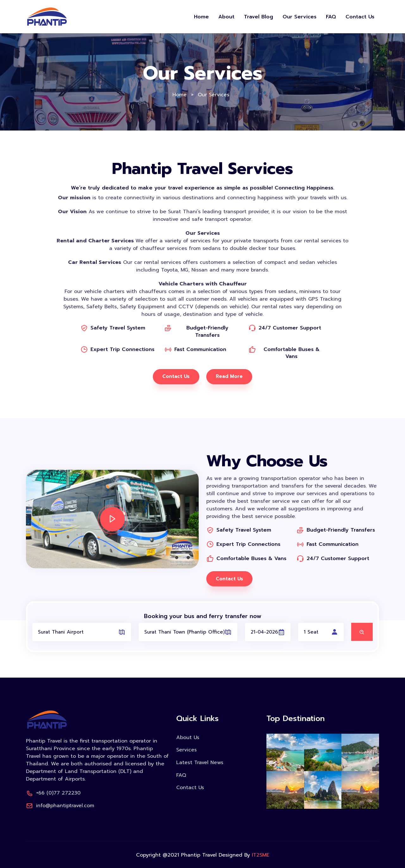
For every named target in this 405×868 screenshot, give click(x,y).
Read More (230, 376)
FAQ (331, 17)
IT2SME (260, 855)
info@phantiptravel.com (60, 805)
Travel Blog (259, 17)
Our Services (299, 17)
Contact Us (360, 17)
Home (201, 17)
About (226, 17)
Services (187, 750)
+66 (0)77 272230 (53, 793)
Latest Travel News (200, 762)
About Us (188, 737)
